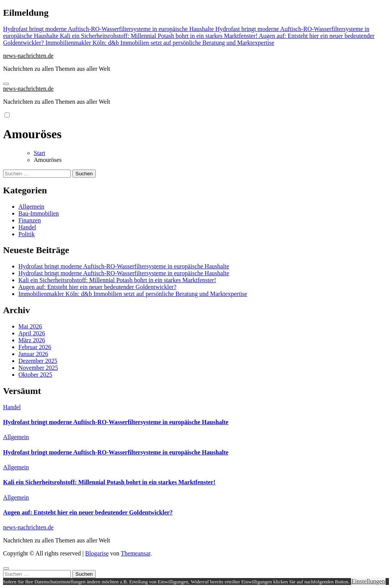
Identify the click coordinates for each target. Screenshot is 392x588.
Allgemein (31, 207)
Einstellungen (368, 581)
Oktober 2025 (35, 375)
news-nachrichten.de (28, 56)
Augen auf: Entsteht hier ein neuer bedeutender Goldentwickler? (97, 287)
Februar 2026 (35, 347)
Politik (27, 234)
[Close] (6, 568)
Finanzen (30, 220)
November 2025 (38, 368)
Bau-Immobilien (39, 213)
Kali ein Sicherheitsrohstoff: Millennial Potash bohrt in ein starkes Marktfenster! (117, 280)
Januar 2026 (33, 354)
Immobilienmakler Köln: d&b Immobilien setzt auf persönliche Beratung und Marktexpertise (133, 294)
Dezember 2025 (38, 361)
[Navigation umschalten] (6, 84)
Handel (27, 227)
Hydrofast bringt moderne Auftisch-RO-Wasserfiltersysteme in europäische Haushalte (124, 266)
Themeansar (136, 553)
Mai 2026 (30, 326)
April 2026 (32, 333)
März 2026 (32, 340)
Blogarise (97, 553)
